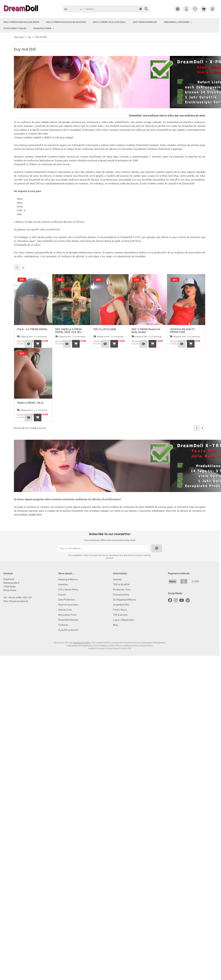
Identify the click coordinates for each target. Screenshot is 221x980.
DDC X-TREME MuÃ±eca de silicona (66, 22)
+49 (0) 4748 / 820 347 (20, 598)
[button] (73, 9)
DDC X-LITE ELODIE (105, 329)
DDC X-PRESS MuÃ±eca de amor (21, 22)
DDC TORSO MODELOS (145, 22)
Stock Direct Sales (15, 28)
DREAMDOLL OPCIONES (178, 22)
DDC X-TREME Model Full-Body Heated (146, 331)
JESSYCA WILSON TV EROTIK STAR (182, 331)
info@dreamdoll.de (18, 601)
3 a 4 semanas (40, 337)
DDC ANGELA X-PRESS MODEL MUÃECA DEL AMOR (69, 331)
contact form (35, 515)
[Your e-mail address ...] (104, 548)
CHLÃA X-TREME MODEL (32, 329)
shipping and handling (82, 643)
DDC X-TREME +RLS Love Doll (110, 22)
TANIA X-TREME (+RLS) (30, 403)
